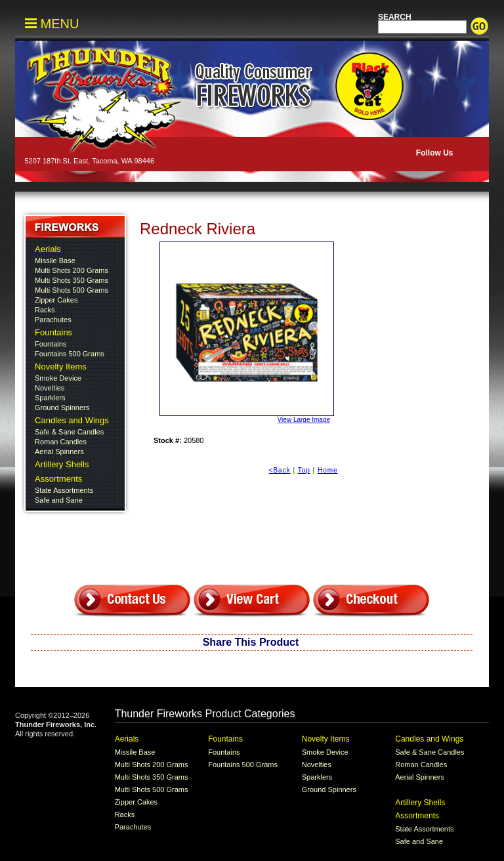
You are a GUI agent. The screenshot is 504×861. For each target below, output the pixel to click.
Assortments (58, 479)
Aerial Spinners (59, 451)
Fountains (53, 332)
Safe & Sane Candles (69, 432)
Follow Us (433, 153)
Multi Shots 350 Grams (72, 280)
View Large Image (245, 332)
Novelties (50, 388)
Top (304, 470)
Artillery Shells (62, 464)
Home (328, 470)
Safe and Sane (59, 500)
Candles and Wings (72, 420)
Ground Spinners (62, 408)
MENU (52, 24)
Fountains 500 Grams (70, 354)
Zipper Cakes (56, 300)
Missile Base (55, 261)
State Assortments (64, 490)
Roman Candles (61, 442)
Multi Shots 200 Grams (72, 270)
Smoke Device (58, 378)
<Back (280, 470)
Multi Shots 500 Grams (72, 290)
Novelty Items (61, 367)
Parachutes (53, 320)
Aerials (48, 249)
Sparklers (50, 398)
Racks (45, 310)
